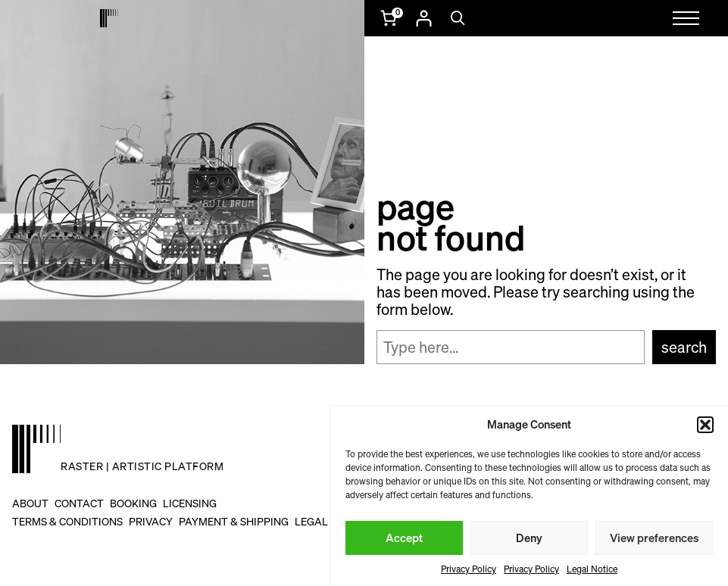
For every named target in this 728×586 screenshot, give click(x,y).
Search (684, 347)
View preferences (654, 538)
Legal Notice (592, 569)
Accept (404, 538)
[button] (705, 425)
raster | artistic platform (142, 466)
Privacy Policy (469, 569)
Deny (529, 538)
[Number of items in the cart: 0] (390, 18)
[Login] (423, 18)
